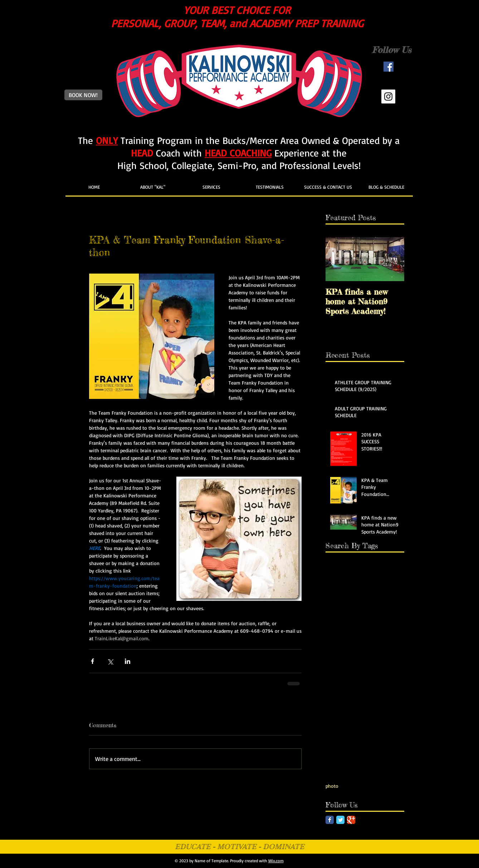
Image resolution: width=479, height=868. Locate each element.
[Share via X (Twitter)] (110, 661)
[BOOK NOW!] (83, 95)
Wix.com (276, 861)
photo (332, 786)
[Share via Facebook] (92, 661)
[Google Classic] (351, 820)
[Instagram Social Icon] (388, 97)
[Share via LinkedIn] (128, 661)
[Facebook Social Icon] (388, 67)
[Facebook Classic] (330, 820)
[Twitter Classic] (340, 820)
